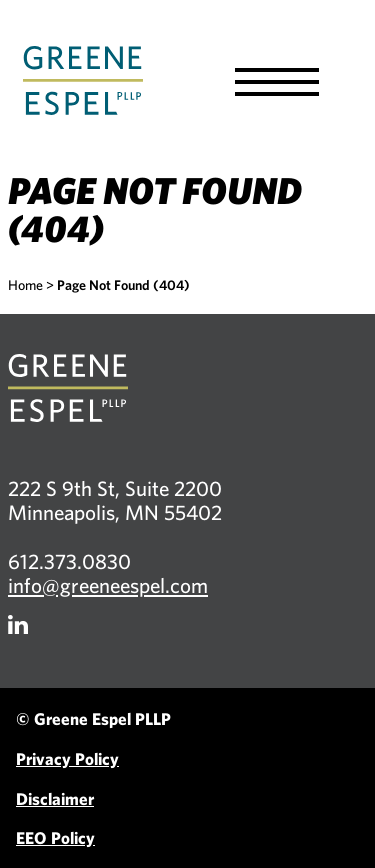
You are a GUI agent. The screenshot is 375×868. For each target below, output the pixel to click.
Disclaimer (55, 798)
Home (25, 285)
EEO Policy (55, 837)
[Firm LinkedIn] (18, 624)
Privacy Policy (67, 758)
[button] (277, 82)
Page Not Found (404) (123, 285)
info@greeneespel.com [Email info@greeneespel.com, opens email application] (108, 585)
